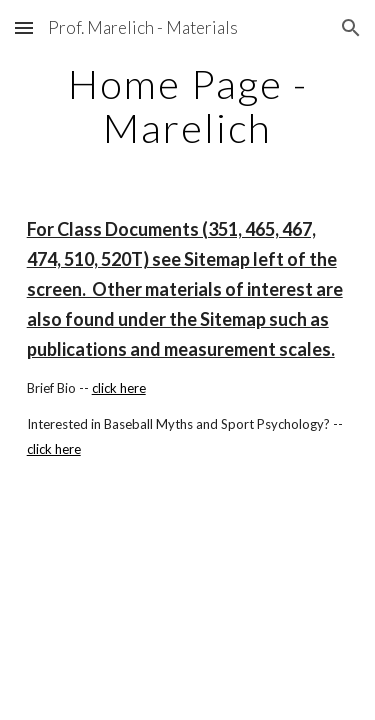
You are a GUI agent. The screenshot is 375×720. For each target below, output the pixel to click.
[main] (188, 106)
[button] (24, 27)
